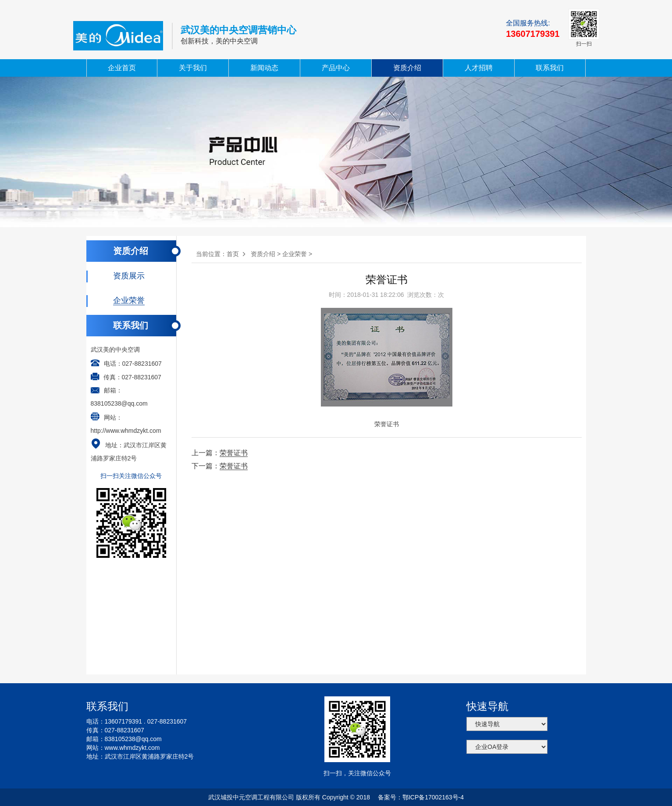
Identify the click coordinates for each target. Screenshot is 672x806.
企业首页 (122, 68)
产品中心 (336, 68)
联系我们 (550, 68)
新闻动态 (264, 68)
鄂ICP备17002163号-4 (433, 797)
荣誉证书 (234, 453)
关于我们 (193, 68)
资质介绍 (407, 68)
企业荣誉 (295, 254)
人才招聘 (479, 68)
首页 (233, 254)
